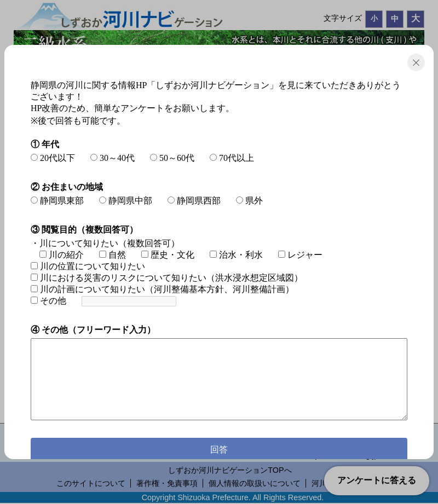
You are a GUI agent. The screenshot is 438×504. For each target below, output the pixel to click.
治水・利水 (236, 255)
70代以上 (232, 158)
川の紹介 (62, 255)
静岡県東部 (57, 201)
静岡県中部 (126, 201)
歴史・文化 (168, 255)
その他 (48, 301)
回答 (219, 450)
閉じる (416, 62)
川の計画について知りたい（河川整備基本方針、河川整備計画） (162, 289)
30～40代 (113, 158)
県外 (249, 201)
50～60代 (172, 158)
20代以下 (53, 158)
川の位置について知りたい (88, 266)
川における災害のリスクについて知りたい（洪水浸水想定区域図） (167, 278)
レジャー (300, 255)
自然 (113, 255)
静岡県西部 (194, 201)
